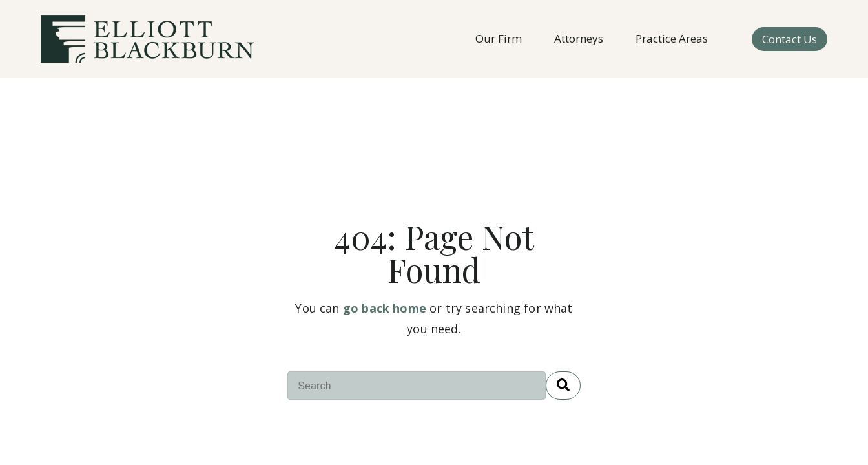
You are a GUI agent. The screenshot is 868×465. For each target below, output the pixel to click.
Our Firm (499, 38)
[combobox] (417, 386)
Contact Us (790, 39)
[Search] (563, 386)
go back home (385, 308)
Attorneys (579, 38)
